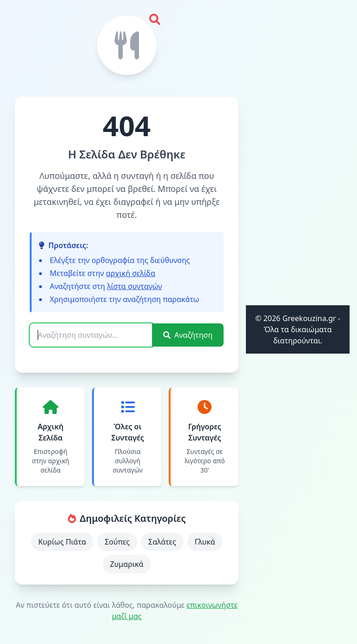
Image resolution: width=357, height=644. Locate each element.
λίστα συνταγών (134, 286)
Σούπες (117, 542)
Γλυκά (205, 542)
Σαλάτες (162, 542)
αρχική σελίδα (131, 273)
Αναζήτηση (188, 335)
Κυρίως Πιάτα (62, 542)
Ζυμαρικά (127, 564)
